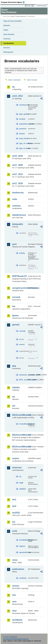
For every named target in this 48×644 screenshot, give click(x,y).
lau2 (14, 506)
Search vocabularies (15, 80)
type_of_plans (23, 148)
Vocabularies (9, 43)
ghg (14, 366)
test (14, 595)
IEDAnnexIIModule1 (20, 415)
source (22, 344)
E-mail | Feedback (10, 637)
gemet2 (16, 325)
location (22, 119)
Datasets (7, 25)
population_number (23, 124)
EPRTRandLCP (20, 276)
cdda (15, 199)
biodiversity (18, 193)
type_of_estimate (23, 143)
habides (16, 387)
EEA (14, 2)
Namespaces (8, 52)
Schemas (7, 39)
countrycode (23, 105)
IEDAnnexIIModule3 (20, 435)
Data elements (9, 34)
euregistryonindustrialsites (20, 288)
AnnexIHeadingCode (23, 424)
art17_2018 (17, 183)
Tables (6, 30)
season (22, 134)
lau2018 (16, 513)
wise (14, 611)
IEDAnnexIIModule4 (20, 447)
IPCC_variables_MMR (23, 380)
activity (22, 253)
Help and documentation (13, 21)
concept (22, 331)
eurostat (16, 297)
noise (15, 560)
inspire (15, 458)
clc (20, 476)
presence (23, 129)
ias (14, 397)
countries (23, 578)
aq (13, 87)
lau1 (14, 499)
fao (14, 306)
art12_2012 (17, 96)
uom (14, 602)
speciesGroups (23, 552)
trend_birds (23, 138)
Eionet (13, 16)
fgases (15, 315)
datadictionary (19, 215)
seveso (16, 586)
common (16, 206)
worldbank (17, 620)
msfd (15, 531)
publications (18, 569)
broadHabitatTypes (23, 540)
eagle (21, 483)
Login (29, 6)
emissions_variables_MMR (23, 375)
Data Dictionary (21, 16)
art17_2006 (17, 165)
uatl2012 (22, 489)
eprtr (14, 244)
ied (14, 406)
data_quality (23, 114)
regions (22, 546)
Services (7, 48)
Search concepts (32, 80)
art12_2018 (17, 156)
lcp (14, 522)
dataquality (18, 224)
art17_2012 (17, 174)
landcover (17, 468)
